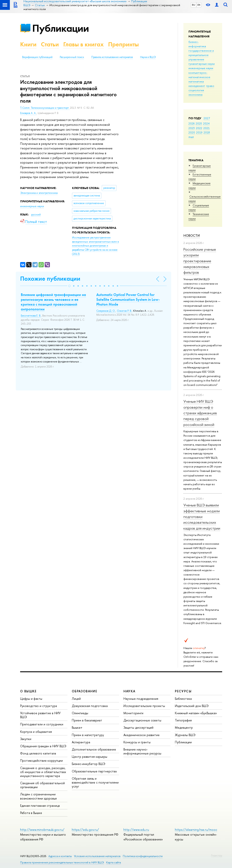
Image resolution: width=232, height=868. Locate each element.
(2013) (95, 246)
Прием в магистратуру (88, 735)
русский (36, 215)
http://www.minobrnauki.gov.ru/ (42, 830)
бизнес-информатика (197, 44)
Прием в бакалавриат (87, 720)
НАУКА (129, 691)
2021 (207, 128)
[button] (69, 286)
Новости (192, 235)
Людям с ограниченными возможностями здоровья (38, 796)
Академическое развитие (141, 735)
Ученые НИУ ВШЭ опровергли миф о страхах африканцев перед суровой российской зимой (200, 413)
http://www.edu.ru (136, 830)
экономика (195, 94)
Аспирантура (81, 742)
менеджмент (197, 86)
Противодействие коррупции (41, 760)
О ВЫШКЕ (28, 691)
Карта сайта (113, 862)
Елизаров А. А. (28, 113)
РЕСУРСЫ (183, 691)
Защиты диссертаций (138, 727)
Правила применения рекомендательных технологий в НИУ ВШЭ (62, 862)
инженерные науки (201, 68)
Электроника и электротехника (39, 193)
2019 (199, 132)
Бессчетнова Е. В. (31, 316)
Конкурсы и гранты (137, 742)
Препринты (123, 44)
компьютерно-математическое (199, 75)
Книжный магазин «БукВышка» (196, 713)
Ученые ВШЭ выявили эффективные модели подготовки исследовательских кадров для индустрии (202, 516)
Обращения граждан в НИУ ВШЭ (43, 746)
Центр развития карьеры (90, 757)
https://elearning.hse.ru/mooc (196, 830)
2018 (207, 132)
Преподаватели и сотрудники (42, 724)
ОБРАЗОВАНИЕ (84, 691)
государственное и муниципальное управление (201, 55)
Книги (28, 44)
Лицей (76, 699)
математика (196, 81)
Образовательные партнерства (94, 771)
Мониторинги (133, 713)
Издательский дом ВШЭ (192, 706)
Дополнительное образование (94, 749)
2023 (192, 128)
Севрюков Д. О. (106, 311)
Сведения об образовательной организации (42, 785)
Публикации (61, 28)
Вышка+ (77, 727)
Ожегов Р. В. (124, 311)
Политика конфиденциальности (143, 856)
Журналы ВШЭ (185, 735)
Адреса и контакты (60, 856)
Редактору (217, 855)
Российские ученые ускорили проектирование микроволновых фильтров (200, 261)
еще (191, 137)
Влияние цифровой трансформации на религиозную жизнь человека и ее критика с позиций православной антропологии (53, 302)
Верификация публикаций (37, 57)
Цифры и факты (31, 699)
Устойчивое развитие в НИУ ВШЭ (40, 715)
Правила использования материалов (112, 57)
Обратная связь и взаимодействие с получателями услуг (95, 782)
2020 (192, 132)
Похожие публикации (50, 279)
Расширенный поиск (72, 57)
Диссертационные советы (142, 720)
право (210, 86)
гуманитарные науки (202, 64)
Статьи (50, 44)
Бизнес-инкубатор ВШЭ (89, 764)
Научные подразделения (141, 699)
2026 (192, 123)
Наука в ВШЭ (148, 57)
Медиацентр (184, 727)
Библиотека (183, 699)
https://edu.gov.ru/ (85, 830)
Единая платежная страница (40, 806)
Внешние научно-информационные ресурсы (142, 751)
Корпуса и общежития (36, 732)
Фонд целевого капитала (38, 753)
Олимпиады (80, 713)
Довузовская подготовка (90, 706)
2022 (199, 128)
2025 (199, 123)
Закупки (26, 739)
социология (196, 90)
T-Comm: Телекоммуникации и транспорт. (45, 108)
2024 (206, 123)
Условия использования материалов (97, 856)
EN (199, 5)
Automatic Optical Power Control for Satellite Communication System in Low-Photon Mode (128, 299)
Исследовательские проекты (144, 706)
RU (194, 5)
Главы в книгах (83, 44)
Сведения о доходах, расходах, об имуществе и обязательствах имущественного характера (43, 772)
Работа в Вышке (31, 813)
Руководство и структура (39, 706)
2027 (207, 118)
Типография (183, 720)
